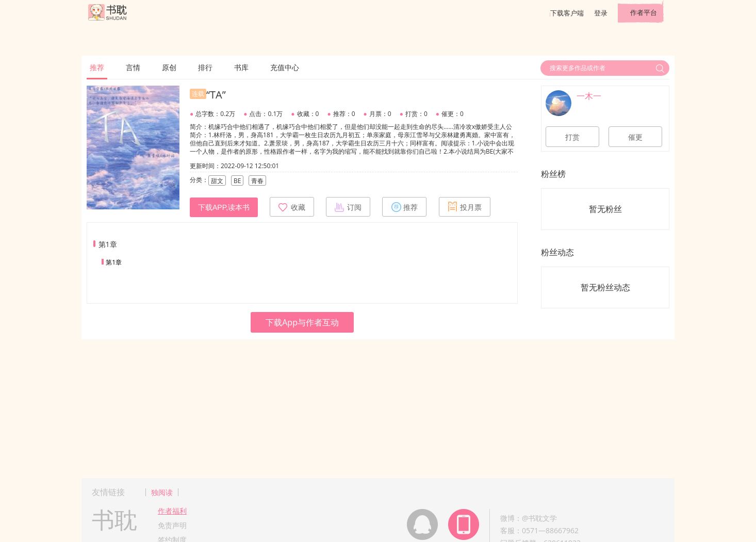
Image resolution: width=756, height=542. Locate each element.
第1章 (114, 262)
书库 (241, 67)
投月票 (465, 207)
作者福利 (172, 511)
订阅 (348, 207)
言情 (133, 67)
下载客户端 (567, 13)
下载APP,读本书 (224, 207)
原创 (169, 67)
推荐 (97, 67)
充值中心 (285, 67)
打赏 (572, 137)
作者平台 (644, 12)
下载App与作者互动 (302, 322)
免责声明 (172, 525)
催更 (635, 137)
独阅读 (162, 492)
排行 (205, 67)
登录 (601, 13)
